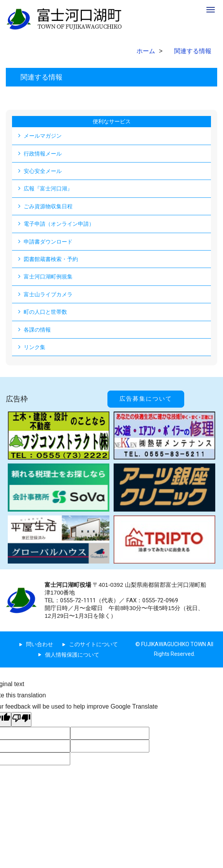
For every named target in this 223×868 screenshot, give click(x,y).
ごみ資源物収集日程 (48, 206)
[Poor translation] (21, 719)
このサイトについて (93, 644)
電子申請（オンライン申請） (59, 224)
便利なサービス (112, 121)
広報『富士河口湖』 (48, 188)
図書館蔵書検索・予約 (51, 259)
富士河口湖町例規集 (48, 277)
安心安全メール (43, 171)
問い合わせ (40, 644)
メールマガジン (43, 136)
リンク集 (35, 347)
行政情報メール (43, 154)
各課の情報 (37, 330)
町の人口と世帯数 (45, 312)
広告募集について (146, 399)
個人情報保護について (72, 655)
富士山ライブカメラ (48, 294)
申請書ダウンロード (48, 242)
